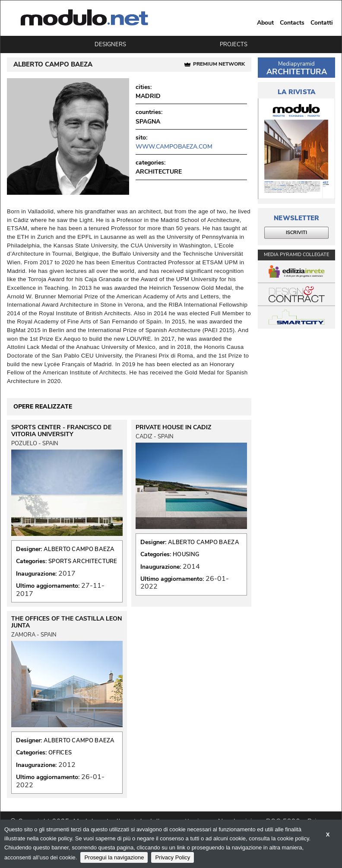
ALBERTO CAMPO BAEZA (79, 549)
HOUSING (186, 554)
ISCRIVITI (296, 233)
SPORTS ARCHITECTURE (83, 561)
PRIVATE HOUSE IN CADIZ (173, 428)
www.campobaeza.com (174, 147)
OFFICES (60, 753)
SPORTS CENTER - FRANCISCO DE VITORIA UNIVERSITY (61, 431)
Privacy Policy (173, 857)
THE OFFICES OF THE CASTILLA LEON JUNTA (66, 622)
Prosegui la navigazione (114, 857)
